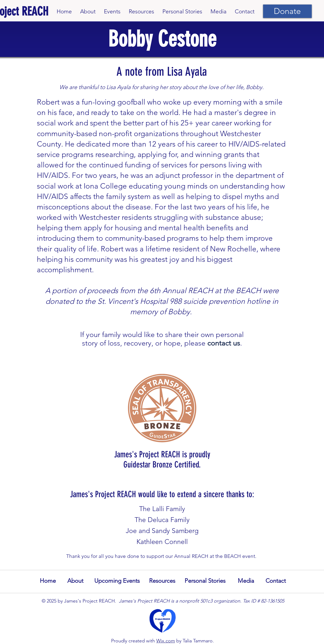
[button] (112, 11)
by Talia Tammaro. (194, 641)
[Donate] (287, 11)
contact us (224, 343)
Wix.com (166, 641)
